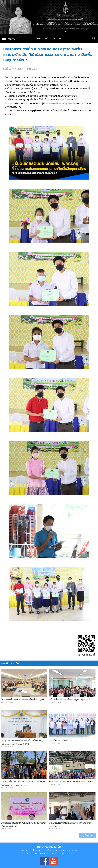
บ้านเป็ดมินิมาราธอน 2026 (63, 740)
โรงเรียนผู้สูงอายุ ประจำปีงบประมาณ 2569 (71, 782)
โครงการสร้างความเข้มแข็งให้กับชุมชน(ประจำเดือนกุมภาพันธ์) (24, 825)
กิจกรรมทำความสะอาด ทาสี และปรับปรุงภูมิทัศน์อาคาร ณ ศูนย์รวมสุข (23, 783)
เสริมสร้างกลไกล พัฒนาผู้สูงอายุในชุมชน (70, 699)
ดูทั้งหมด (88, 835)
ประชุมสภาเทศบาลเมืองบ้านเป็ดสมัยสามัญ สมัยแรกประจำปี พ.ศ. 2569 (22, 742)
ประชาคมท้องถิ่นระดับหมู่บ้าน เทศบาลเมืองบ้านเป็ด (70, 825)
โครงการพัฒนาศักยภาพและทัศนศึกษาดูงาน (23, 699)
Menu (9, 39)
